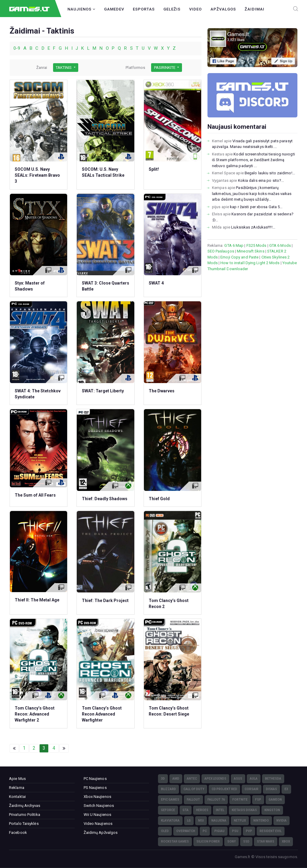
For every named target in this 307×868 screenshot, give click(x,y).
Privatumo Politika (25, 815)
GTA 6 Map (234, 245)
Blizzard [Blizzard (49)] (168, 789)
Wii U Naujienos (98, 815)
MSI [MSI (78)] (201, 821)
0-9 (17, 48)
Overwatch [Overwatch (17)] (186, 831)
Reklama (17, 788)
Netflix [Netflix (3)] (240, 821)
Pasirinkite (165, 68)
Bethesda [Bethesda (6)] (273, 779)
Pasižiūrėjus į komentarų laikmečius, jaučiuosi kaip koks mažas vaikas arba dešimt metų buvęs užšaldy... (252, 193)
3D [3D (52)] (163, 779)
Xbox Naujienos (97, 797)
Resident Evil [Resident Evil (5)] (271, 831)
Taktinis (64, 68)
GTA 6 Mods (280, 245)
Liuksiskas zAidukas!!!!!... (253, 227)
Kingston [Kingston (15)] (272, 810)
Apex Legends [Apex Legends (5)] (215, 779)
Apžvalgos (223, 9)
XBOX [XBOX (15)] (286, 841)
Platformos (135, 68)
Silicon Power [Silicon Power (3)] (208, 841)
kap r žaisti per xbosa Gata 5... (256, 207)
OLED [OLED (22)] (165, 831)
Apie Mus (17, 779)
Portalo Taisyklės (24, 824)
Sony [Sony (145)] (231, 841)
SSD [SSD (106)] (246, 841)
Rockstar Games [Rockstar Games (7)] (175, 841)
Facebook (18, 833)
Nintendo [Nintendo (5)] (261, 821)
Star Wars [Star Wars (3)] (266, 841)
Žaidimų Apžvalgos (101, 833)
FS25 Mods (256, 245)
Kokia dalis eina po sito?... (261, 180)
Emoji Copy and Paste (239, 257)
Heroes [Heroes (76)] (202, 810)
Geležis (172, 9)
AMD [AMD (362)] (176, 779)
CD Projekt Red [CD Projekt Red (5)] (224, 789)
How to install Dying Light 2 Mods (250, 263)
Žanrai (42, 68)
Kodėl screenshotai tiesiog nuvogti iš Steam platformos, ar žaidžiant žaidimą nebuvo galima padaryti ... (253, 160)
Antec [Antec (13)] (192, 779)
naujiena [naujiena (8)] (219, 821)
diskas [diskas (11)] (271, 789)
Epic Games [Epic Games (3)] (170, 800)
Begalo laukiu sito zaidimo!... (270, 173)
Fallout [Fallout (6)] (193, 800)
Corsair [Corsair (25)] (252, 789)
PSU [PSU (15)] (235, 831)
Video (195, 9)
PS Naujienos (95, 788)
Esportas (144, 9)
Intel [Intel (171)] (220, 810)
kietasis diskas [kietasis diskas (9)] (244, 810)
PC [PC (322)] (205, 831)
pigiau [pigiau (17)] (219, 831)
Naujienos (81, 9)
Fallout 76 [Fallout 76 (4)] (216, 800)
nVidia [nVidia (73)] (282, 821)
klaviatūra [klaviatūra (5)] (170, 821)
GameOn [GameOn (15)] (275, 800)
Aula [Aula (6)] (254, 779)
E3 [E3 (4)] (286, 789)
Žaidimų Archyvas (25, 806)
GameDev (114, 9)
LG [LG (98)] (189, 821)
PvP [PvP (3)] (249, 831)
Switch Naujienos (99, 806)
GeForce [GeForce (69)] (168, 810)
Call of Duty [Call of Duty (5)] (194, 789)
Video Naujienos (98, 824)
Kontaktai (17, 797)
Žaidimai (255, 9)
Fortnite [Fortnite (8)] (240, 800)
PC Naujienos (95, 779)
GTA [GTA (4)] (186, 810)
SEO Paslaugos (221, 251)
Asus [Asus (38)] (238, 779)
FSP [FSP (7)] (258, 800)
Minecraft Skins (251, 251)
